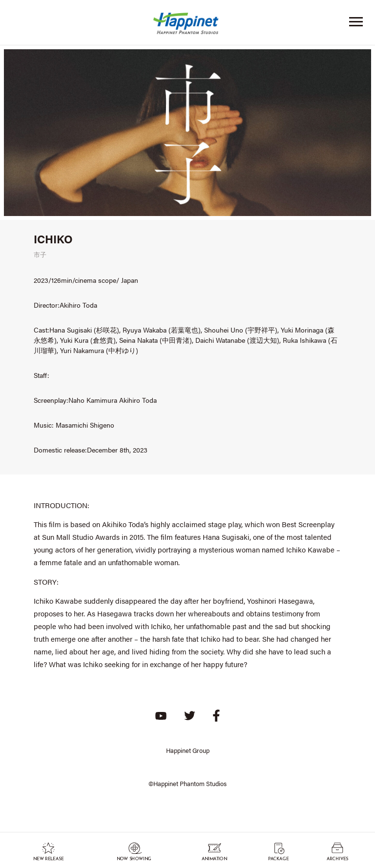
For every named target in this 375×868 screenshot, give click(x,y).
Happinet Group (188, 750)
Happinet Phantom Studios (187, 26)
